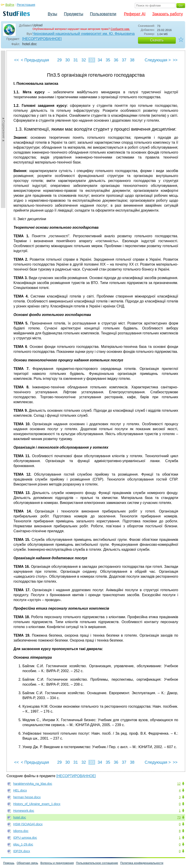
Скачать (157, 40)
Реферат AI (135, 14)
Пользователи (103, 14)
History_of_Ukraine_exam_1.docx (37, 804)
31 (76, 60)
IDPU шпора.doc (25, 838)
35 (108, 60)
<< (16, 60)
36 (116, 60)
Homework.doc (24, 811)
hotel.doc (20, 817)
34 (100, 60)
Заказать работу (167, 14)
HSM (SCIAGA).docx (28, 824)
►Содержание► (4, 129)
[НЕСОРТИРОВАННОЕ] (42, 39)
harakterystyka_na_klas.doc (33, 784)
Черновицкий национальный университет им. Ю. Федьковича (84, 34)
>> (175, 60)
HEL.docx (20, 790)
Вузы (53, 14)
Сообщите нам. (120, 29)
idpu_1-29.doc (23, 844)
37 (124, 60)
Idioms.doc (21, 831)
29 (59, 60)
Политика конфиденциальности (142, 863)
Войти (10, 5)
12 (179, 784)
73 (179, 817)
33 (92, 60)
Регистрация (26, 5)
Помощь (9, 863)
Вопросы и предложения (57, 863)
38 (132, 60)
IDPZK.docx (22, 851)
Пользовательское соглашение (97, 863)
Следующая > (158, 60)
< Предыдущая (35, 60)
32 (84, 60)
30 (68, 60)
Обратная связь (27, 863)
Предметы (74, 14)
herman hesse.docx (27, 797)
